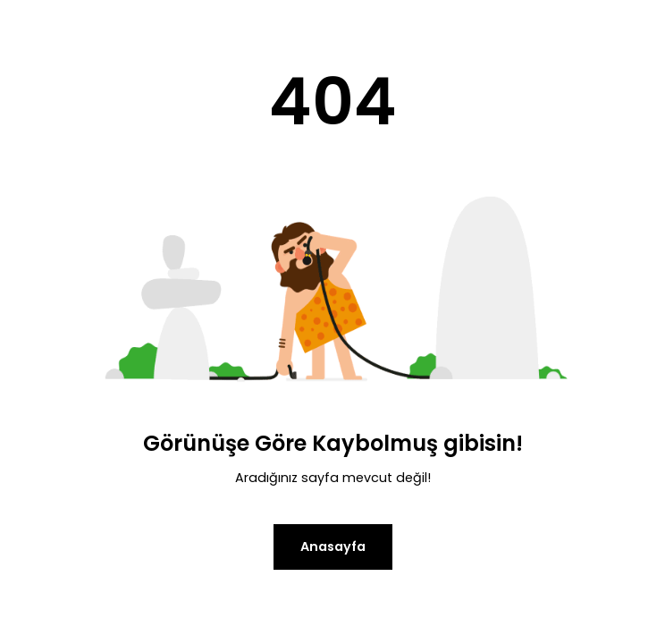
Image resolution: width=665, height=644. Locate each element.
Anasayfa (333, 547)
